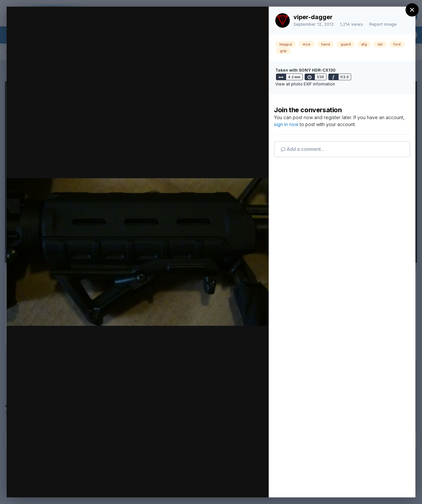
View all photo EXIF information (305, 84)
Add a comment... (302, 149)
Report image (383, 24)
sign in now (286, 124)
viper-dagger (313, 17)
